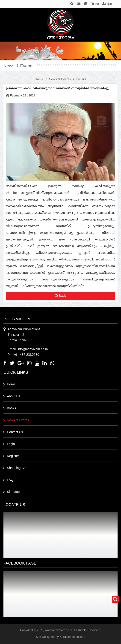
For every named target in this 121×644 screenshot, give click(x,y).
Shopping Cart (17, 468)
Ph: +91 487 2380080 (23, 355)
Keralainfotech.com (72, 637)
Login (11, 444)
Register (13, 456)
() (95, 4)
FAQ (10, 480)
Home (39, 80)
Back (60, 296)
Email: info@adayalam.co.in (28, 349)
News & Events (60, 80)
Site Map (13, 492)
